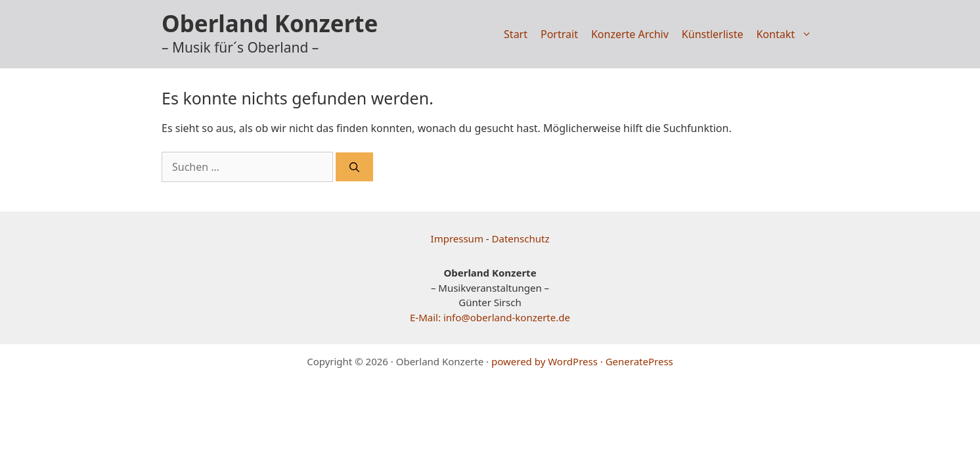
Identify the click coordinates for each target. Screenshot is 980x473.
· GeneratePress (637, 361)
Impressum (457, 238)
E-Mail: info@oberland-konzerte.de (490, 317)
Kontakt (787, 34)
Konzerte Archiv (630, 34)
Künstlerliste (713, 34)
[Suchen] (354, 167)
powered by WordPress (545, 361)
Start (516, 34)
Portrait (559, 34)
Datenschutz (521, 238)
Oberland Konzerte (270, 23)
